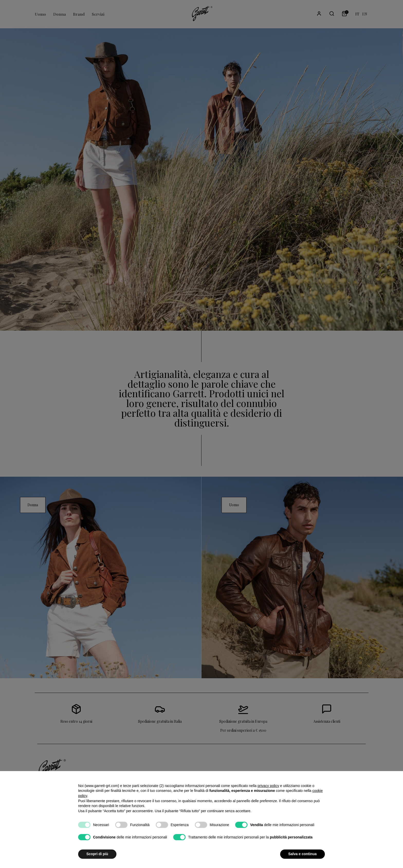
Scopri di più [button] (97, 854)
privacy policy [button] (268, 786)
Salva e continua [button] (303, 854)
